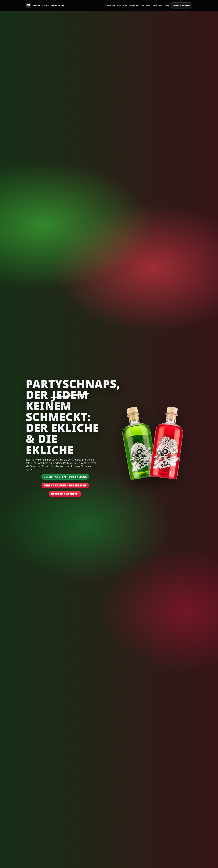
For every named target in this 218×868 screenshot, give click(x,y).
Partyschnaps (131, 5)
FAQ (167, 5)
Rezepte (146, 5)
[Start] (45, 5)
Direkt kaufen (182, 5)
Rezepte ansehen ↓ (65, 494)
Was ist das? (114, 5)
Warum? (158, 5)
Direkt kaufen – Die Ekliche (65, 485)
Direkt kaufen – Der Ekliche (65, 477)
